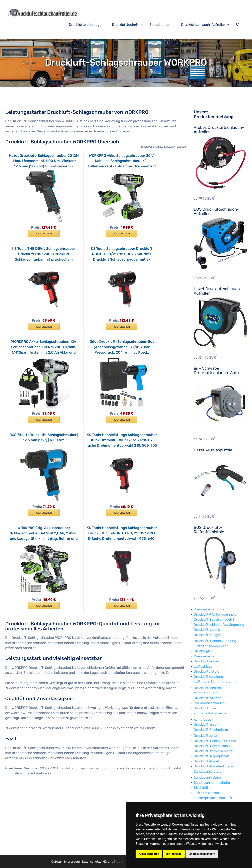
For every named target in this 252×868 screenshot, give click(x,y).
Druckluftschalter (207, 688)
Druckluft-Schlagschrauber (215, 741)
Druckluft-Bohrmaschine (213, 746)
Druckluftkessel (206, 661)
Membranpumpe (207, 693)
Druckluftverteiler (208, 736)
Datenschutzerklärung (98, 862)
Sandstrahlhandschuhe (212, 783)
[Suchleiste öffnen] (239, 25)
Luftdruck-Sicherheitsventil (216, 682)
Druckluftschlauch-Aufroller (207, 25)
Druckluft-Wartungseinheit (215, 614)
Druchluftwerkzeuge (90, 25)
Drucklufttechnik (130, 25)
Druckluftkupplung (208, 677)
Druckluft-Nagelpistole (212, 756)
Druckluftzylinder (207, 698)
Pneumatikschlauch (209, 703)
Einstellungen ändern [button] (202, 854)
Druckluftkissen (206, 724)
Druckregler (203, 651)
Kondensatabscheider (211, 713)
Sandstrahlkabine (207, 777)
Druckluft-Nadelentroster (214, 766)
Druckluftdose (205, 708)
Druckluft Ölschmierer (211, 730)
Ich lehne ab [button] (174, 854)
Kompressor (203, 719)
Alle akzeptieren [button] (149, 854)
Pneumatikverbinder (210, 609)
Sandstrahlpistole (208, 771)
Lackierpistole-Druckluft (213, 798)
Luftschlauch (204, 666)
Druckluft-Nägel (206, 761)
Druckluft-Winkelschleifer (214, 751)
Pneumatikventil (207, 656)
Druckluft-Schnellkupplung (215, 641)
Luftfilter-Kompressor (211, 646)
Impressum (72, 862)
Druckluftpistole (206, 671)
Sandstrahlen (164, 25)
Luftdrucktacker (206, 793)
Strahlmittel (203, 788)
